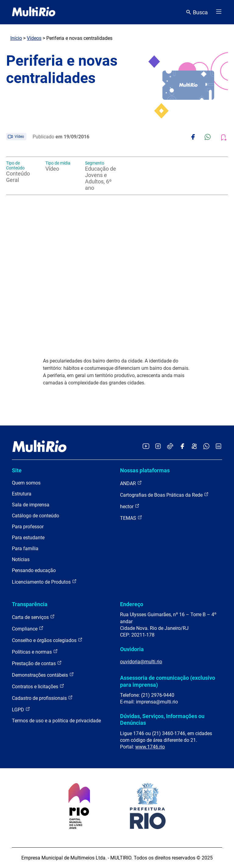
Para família (25, 549)
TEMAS (131, 518)
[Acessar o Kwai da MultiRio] (194, 447)
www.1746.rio (150, 747)
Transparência (30, 604)
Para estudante (28, 538)
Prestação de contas (37, 663)
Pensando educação (34, 570)
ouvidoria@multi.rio (141, 662)
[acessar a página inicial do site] (34, 12)
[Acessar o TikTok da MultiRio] (170, 447)
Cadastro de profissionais (42, 698)
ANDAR (131, 483)
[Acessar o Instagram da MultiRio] (158, 447)
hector (130, 506)
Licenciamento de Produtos (44, 582)
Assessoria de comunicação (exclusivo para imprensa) (168, 681)
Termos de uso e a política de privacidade (56, 721)
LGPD (21, 709)
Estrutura (22, 494)
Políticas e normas (35, 652)
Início (16, 38)
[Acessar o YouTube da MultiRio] (146, 447)
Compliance (28, 628)
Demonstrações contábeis (43, 675)
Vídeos (34, 38)
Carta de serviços (33, 617)
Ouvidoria (132, 649)
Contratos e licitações (38, 686)
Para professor (28, 527)
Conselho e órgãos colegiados (47, 640)
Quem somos (26, 483)
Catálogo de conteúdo (35, 516)
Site (17, 470)
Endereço (132, 604)
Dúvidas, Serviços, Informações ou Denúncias (162, 719)
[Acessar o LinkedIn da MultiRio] (218, 447)
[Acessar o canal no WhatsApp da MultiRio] (206, 447)
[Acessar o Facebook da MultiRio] (182, 447)
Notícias (21, 559)
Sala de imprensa (31, 505)
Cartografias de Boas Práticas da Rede (164, 495)
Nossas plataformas (145, 470)
